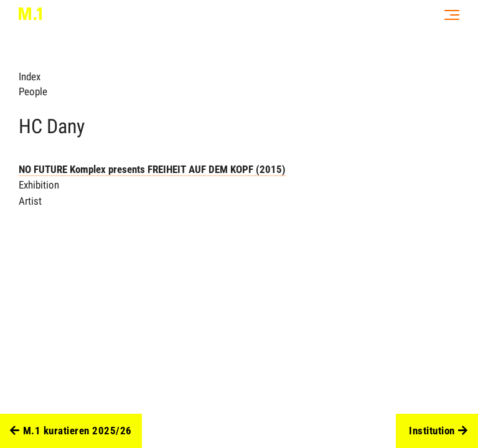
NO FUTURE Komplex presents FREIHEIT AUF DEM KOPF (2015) (152, 169)
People (33, 91)
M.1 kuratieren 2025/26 (71, 431)
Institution (438, 431)
